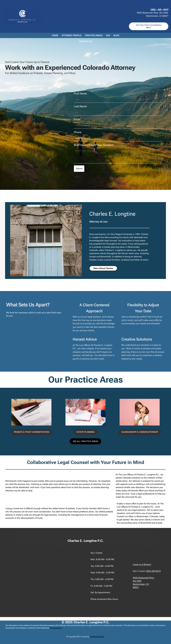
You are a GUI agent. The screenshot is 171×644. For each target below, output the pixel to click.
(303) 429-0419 (153, 571)
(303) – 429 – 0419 (159, 10)
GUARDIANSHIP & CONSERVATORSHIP (140, 432)
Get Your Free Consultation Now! (149, 26)
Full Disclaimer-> (56, 628)
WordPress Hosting (97, 637)
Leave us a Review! (142, 564)
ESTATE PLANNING (85, 432)
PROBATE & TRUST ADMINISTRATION (31, 432)
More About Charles (103, 268)
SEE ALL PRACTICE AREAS (85, 441)
